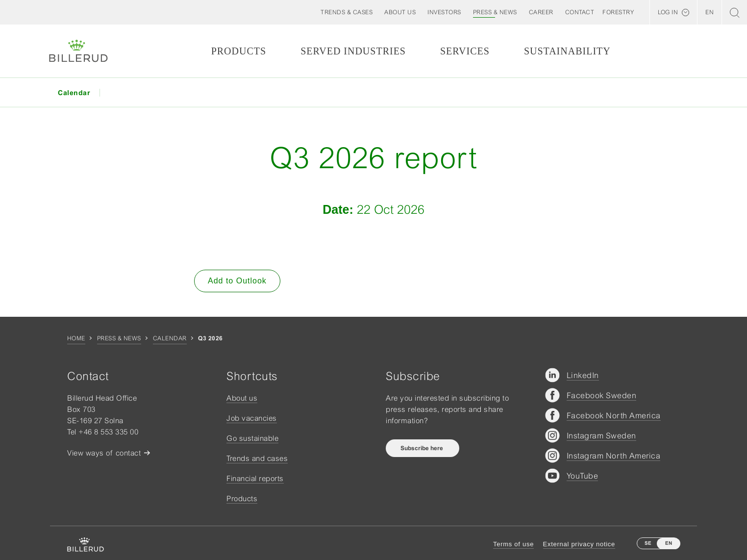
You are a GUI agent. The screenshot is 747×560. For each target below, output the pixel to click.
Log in (668, 12)
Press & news (119, 338)
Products (239, 51)
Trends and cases (257, 458)
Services (465, 51)
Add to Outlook (237, 281)
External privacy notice (579, 544)
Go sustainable (252, 438)
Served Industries (353, 51)
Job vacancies (252, 418)
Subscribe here (423, 448)
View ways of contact (104, 453)
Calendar (170, 338)
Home (76, 338)
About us (242, 398)
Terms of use (513, 544)
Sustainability (567, 51)
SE (648, 543)
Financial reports (255, 478)
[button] (400, 12)
